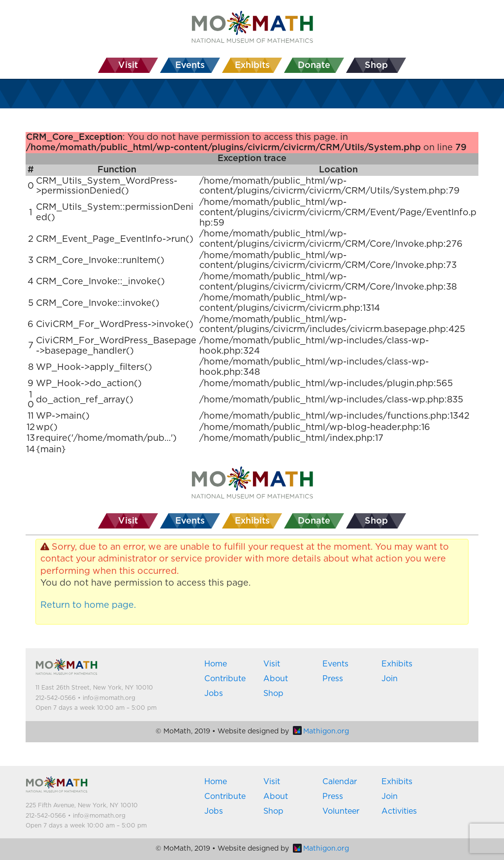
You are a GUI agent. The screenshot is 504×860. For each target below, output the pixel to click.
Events (335, 664)
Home (216, 664)
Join (390, 679)
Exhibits (397, 664)
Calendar (340, 782)
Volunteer (341, 811)
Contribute (225, 679)
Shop (273, 694)
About (276, 679)
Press (333, 679)
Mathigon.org (321, 731)
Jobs (214, 694)
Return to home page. (88, 605)
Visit (272, 664)
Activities (399, 811)
